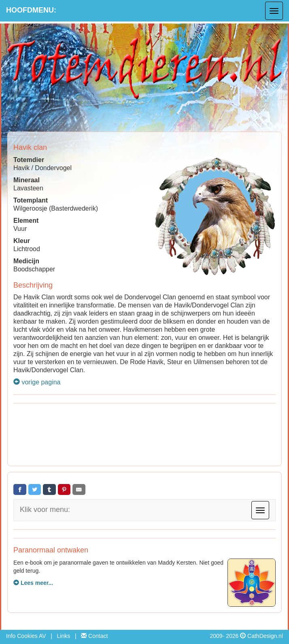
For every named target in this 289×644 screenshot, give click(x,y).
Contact (94, 636)
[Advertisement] (144, 436)
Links (64, 636)
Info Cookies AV (26, 636)
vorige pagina (37, 382)
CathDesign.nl (265, 636)
